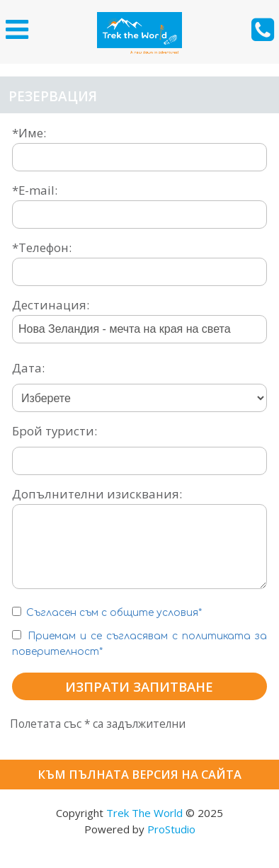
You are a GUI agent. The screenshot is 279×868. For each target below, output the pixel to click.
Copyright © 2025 (139, 813)
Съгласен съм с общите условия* (115, 613)
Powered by (140, 829)
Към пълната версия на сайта (139, 774)
